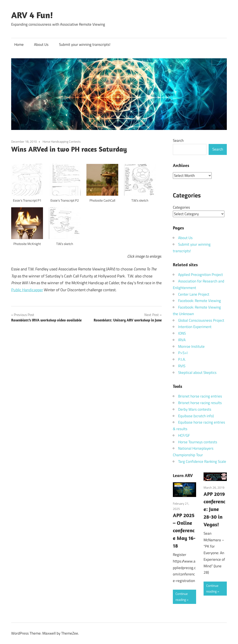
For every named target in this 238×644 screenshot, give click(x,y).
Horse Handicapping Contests (62, 141)
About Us (41, 44)
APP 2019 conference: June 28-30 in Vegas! (214, 509)
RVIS (182, 366)
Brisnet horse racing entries (200, 396)
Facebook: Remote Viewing (200, 300)
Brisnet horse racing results (200, 403)
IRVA (182, 340)
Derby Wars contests (195, 409)
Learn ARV (183, 475)
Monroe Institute (191, 346)
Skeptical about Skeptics (197, 372)
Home (19, 44)
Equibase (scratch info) (196, 416)
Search (178, 140)
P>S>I (183, 353)
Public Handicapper (27, 290)
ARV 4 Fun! (32, 15)
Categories (181, 207)
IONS (182, 333)
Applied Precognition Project (200, 274)
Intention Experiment (195, 326)
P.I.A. (182, 359)
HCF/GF (184, 435)
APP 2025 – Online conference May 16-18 (184, 530)
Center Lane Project (194, 294)
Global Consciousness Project (201, 320)
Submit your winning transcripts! (85, 44)
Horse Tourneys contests (198, 442)
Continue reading (182, 596)
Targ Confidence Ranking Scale (202, 461)
